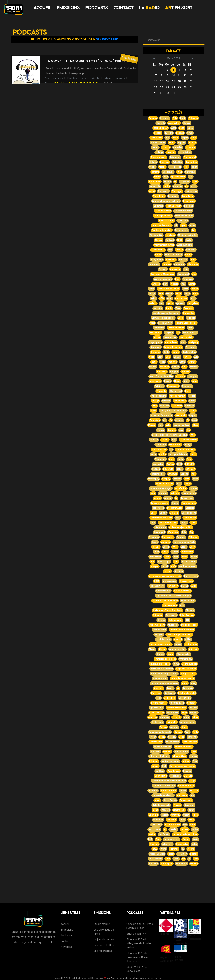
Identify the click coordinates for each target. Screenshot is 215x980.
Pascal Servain (165, 323)
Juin (196, 859)
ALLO (193, 454)
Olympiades (189, 313)
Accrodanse (188, 196)
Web (187, 732)
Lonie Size (158, 820)
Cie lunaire (183, 221)
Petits (172, 143)
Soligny (163, 727)
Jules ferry (167, 844)
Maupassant (173, 386)
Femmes (174, 849)
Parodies (178, 186)
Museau (167, 752)
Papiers (182, 143)
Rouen (178, 644)
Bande (155, 542)
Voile (187, 294)
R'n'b (173, 566)
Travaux (177, 805)
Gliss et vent (176, 391)
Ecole (181, 318)
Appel (157, 800)
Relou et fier (175, 167)
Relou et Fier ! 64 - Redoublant (137, 969)
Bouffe (163, 454)
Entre (182, 362)
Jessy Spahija (170, 800)
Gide (195, 182)
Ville (168, 425)
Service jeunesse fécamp (182, 766)
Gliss (154, 299)
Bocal (182, 128)
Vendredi (171, 152)
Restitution (175, 776)
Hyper (153, 737)
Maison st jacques (188, 440)
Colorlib (135, 978)
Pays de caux (174, 771)
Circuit (184, 523)
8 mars (175, 503)
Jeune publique (190, 664)
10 (183, 849)
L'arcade (188, 776)
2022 (179, 484)
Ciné (177, 279)
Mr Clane (160, 771)
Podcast (170, 240)
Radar (185, 289)
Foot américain (174, 206)
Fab (160, 978)
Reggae (158, 133)
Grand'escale (170, 337)
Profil (190, 328)
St (188, 420)
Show (154, 411)
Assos (195, 289)
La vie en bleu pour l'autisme (166, 201)
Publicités (171, 260)
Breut (187, 717)
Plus (193, 435)
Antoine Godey (160, 678)
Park (155, 406)
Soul (153, 323)
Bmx (161, 294)
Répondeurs (171, 342)
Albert (165, 552)
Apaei (183, 225)
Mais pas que (164, 562)
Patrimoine (159, 328)
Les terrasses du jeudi (161, 644)
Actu (47, 78)
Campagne (175, 269)
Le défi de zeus (171, 839)
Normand (155, 752)
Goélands (191, 250)
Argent (170, 688)
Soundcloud (107, 39)
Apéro (170, 303)
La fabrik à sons (163, 640)
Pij (176, 225)
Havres (187, 357)
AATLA (170, 464)
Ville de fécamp (159, 396)
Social (165, 566)
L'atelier (173, 829)
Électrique (193, 264)
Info (152, 562)
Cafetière (159, 386)
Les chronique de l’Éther (104, 932)
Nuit (161, 425)
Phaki (195, 815)
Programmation (175, 508)
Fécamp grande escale (160, 732)
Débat (191, 128)
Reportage (156, 347)
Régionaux (188, 279)
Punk (179, 172)
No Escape (170, 693)
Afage (192, 781)
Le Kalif (163, 513)
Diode (166, 352)
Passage (163, 269)
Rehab (180, 469)
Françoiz (177, 717)
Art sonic (193, 649)
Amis (195, 381)
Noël (178, 518)
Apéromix (159, 688)
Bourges (181, 537)
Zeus (158, 839)
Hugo (163, 362)
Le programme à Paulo (184, 542)
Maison (152, 425)
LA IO (149, 8)
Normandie (163, 191)
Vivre (175, 547)
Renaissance (186, 800)
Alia (196, 357)
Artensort (177, 406)
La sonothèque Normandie (179, 635)
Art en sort (175, 157)
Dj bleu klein (157, 722)
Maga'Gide (72, 78)
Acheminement (157, 625)
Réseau (162, 649)
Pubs (193, 260)
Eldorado (161, 123)
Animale (185, 829)
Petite (157, 177)
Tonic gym (177, 191)
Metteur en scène (170, 761)
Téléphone (160, 459)
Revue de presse (173, 255)
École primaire (190, 333)
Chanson (190, 610)
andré (47, 83)
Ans (194, 474)
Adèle (170, 654)
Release (154, 440)
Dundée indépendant (162, 230)
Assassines (155, 381)
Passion (177, 479)
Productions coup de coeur (164, 674)
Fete (168, 859)
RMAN (152, 649)
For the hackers (159, 703)
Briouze (160, 654)
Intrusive (180, 376)
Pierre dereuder (189, 625)
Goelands (153, 791)
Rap (192, 532)
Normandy (189, 805)
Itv (187, 186)
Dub (167, 138)
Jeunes (165, 440)
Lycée (181, 459)
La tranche (172, 722)
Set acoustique (159, 450)
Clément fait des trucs (161, 518)
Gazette (184, 474)
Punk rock (156, 693)
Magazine (190, 147)
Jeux (176, 562)
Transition (182, 854)
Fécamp (153, 118)
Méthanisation (169, 581)
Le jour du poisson (173, 347)
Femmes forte (189, 503)
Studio (152, 167)
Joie (186, 269)
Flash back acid (157, 713)
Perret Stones (181, 752)
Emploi (193, 415)
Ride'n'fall (189, 206)
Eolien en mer (188, 601)
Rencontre (179, 264)
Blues (196, 425)
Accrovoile (171, 615)
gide (84, 78)
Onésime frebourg (184, 216)
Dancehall (192, 737)
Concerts (190, 406)
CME (164, 766)
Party (195, 732)
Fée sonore (160, 527)
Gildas (188, 640)
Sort (174, 440)
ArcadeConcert (157, 854)
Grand (184, 727)
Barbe (184, 557)
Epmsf (192, 284)
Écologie (190, 508)
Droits (163, 849)
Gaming (194, 864)
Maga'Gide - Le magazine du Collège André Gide (77, 83)
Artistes (156, 284)
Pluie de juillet (184, 654)
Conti (156, 552)
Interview (165, 118)
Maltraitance (154, 829)
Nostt (152, 357)
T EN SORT (179, 8)
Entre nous (191, 347)
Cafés (193, 411)
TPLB (153, 454)
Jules (195, 844)
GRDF (157, 581)
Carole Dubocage (182, 591)
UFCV (194, 186)
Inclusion (158, 308)
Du (184, 859)
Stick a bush (156, 138)
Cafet (172, 459)
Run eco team (191, 576)
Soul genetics (189, 352)
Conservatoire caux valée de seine (169, 781)
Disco (155, 810)
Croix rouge (189, 201)
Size (195, 761)
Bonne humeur (161, 128)
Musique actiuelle (163, 747)
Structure (173, 474)
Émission (190, 469)
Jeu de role (170, 698)
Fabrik (171, 854)
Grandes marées (177, 649)
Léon (192, 547)
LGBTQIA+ (156, 825)
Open (193, 825)
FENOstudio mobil (187, 693)
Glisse (169, 294)
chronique (120, 78)
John (184, 532)
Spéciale (191, 703)
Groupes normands (185, 450)
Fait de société (189, 562)
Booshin (173, 362)
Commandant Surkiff (164, 245)
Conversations (158, 143)
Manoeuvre (173, 713)
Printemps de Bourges (161, 488)
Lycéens (180, 303)
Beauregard (159, 532)
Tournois (163, 493)
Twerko (194, 367)
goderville (95, 78)
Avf (193, 230)
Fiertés (194, 854)
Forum (188, 255)
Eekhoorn (172, 820)
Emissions (68, 8)
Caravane (165, 162)
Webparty (193, 342)
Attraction (158, 615)
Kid (178, 333)
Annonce (166, 542)
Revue (158, 255)
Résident (154, 761)
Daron (191, 810)
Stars (183, 342)
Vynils (196, 839)
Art (165, 420)
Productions (187, 552)
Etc (188, 430)
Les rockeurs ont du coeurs (165, 683)
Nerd (187, 479)
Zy (112, 978)
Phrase (167, 182)
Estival (195, 829)
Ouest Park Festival (168, 523)
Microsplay (154, 479)
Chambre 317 (186, 659)
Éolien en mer (175, 620)
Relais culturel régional (162, 669)
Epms (152, 289)
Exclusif (194, 713)
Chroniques (167, 864)
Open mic (153, 815)
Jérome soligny (188, 722)
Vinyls (190, 133)
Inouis (188, 484)
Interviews (154, 264)
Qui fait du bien (178, 177)
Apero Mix (188, 688)
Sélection (193, 537)
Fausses (183, 260)
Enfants (153, 162)
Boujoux (174, 372)
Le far (153, 513)
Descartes (187, 386)
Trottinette (161, 445)
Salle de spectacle (161, 805)
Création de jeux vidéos (181, 527)
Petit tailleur (155, 557)
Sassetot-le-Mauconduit (163, 274)
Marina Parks (191, 644)
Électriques (168, 172)
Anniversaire (187, 498)
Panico (168, 381)
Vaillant (194, 557)
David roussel (182, 230)
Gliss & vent (175, 445)
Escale (157, 337)
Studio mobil (190, 157)
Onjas (182, 820)
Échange (187, 771)
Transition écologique (165, 659)
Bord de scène (189, 513)
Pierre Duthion (170, 605)
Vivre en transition (163, 279)
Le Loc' (167, 571)
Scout (192, 225)
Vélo (162, 299)
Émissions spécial (160, 503)
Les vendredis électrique (185, 834)
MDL (153, 493)
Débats (183, 791)
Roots (175, 138)
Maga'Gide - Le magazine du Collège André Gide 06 (87, 61)
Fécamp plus (181, 299)
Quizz (186, 381)
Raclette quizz (177, 703)
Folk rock (193, 118)
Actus (196, 479)
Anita (176, 557)
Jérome (174, 727)
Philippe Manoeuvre (176, 708)
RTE (188, 620)
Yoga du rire (159, 196)
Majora (165, 815)
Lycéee (194, 488)
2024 (193, 299)
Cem (168, 357)
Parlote (192, 143)
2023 (179, 464)
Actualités (177, 162)
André (167, 186)
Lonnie (155, 766)
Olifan (176, 664)
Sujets (185, 138)
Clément (174, 513)
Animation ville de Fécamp (165, 601)
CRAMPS (190, 464)
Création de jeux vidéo (164, 786)
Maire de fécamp (163, 211)
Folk (175, 118)
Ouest (192, 401)
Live (170, 250)
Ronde (169, 308)
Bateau (185, 586)
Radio (191, 820)
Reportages (158, 508)
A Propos (66, 947)
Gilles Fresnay (187, 615)
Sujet (194, 138)
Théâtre (159, 240)
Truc (158, 698)
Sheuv (186, 815)
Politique (153, 864)
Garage (188, 445)
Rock (183, 118)
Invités (155, 147)
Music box (173, 625)
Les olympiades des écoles (166, 313)
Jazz (181, 430)
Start (160, 357)
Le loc (166, 547)
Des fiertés (164, 834)
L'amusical (173, 532)
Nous (154, 362)
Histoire (161, 620)
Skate (179, 294)
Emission (154, 844)
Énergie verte (186, 581)
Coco (182, 737)
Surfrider (179, 571)
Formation (155, 420)
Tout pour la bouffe (178, 454)
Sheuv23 (176, 815)
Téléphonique (189, 493)
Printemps (154, 537)
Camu (167, 557)
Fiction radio (180, 401)
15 (189, 859)
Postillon (194, 791)
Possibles (162, 372)
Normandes (168, 537)
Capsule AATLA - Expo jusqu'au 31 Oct (140, 926)
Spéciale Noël (156, 708)
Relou (195, 167)
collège (107, 78)
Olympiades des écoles (163, 318)
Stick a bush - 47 (136, 934)
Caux (189, 459)
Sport (152, 191)
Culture (187, 123)
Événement (183, 274)
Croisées (155, 352)
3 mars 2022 (129, 59)
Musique (191, 318)
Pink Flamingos (190, 742)
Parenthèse (155, 182)
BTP (182, 605)
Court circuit (161, 776)
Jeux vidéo (158, 464)
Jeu (194, 274)
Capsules (178, 147)
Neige (177, 381)
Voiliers (153, 303)
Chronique (190, 172)
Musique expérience (160, 664)
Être (191, 177)
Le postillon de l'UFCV (163, 795)
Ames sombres (169, 791)
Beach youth (185, 698)
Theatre (193, 756)
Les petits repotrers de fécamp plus (170, 435)
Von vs (177, 357)
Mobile (162, 167)
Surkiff (189, 240)
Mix (162, 303)
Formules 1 (181, 864)
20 (176, 498)
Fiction (192, 396)
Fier (186, 167)
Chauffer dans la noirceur (182, 630)
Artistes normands (184, 747)
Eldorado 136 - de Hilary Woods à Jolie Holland (139, 943)
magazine (58, 78)
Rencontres (191, 162)
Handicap (170, 235)
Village (152, 294)
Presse (179, 250)
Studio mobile (158, 250)
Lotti (153, 523)
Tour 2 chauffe (159, 630)
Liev (194, 752)
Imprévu (166, 401)
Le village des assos (162, 225)
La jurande (173, 196)
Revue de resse (186, 786)
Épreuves (189, 308)
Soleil (176, 859)
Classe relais (182, 844)
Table (178, 308)
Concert (167, 264)
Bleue (184, 547)
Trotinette (161, 391)
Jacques (179, 420)
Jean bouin (181, 415)
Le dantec (158, 206)
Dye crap (153, 717)
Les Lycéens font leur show (173, 411)
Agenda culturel (185, 245)
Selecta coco (156, 742)
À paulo (174, 284)
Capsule (166, 147)
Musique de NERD (165, 484)
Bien (166, 177)
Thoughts (193, 376)
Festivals (164, 406)
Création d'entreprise (162, 415)
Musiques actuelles (188, 235)
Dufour (175, 552)
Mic (185, 825)
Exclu (184, 713)
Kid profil (169, 333)
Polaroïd (166, 810)
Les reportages (103, 951)
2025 (155, 849)
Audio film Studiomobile (161, 376)
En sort (186, 839)
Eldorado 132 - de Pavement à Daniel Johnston (137, 957)
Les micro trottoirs (104, 945)
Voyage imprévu (178, 396)
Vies (184, 367)
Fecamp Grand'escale (186, 323)
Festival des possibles (168, 289)
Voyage (155, 401)
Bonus (185, 683)
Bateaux (178, 732)
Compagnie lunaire (163, 216)
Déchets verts (157, 586)
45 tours (169, 133)
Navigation (173, 586)
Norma (176, 352)
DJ (171, 450)
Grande (192, 362)
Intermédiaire (158, 474)
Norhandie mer (163, 591)
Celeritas (165, 717)
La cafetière (181, 488)
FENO (180, 240)
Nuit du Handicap (181, 425)
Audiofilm (164, 367)
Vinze (196, 717)
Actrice (186, 761)
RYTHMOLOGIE (172, 825)
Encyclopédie (155, 342)
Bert (165, 284)
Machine (186, 372)
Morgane (159, 635)
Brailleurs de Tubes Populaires (167, 610)
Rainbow (175, 493)
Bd (165, 829)
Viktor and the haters (159, 756)
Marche (157, 498)
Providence (156, 333)
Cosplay (166, 479)
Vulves (176, 367)
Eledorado (168, 469)
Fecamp (156, 547)
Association (174, 123)
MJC (170, 299)
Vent (195, 294)
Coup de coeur (188, 674)
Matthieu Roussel (188, 566)
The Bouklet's (180, 756)
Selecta (172, 737)
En (171, 420)
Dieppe (153, 367)
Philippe (193, 708)
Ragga (162, 737)
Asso (194, 586)
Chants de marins (176, 328)
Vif (178, 688)
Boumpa (172, 430)
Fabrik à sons (190, 518)
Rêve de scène (167, 221)
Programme (157, 260)
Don (192, 795)
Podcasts (97, 8)
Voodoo (156, 469)
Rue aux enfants (159, 157)
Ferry (188, 391)
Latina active (191, 191)
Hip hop (161, 430)
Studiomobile (156, 235)
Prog (193, 683)
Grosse (168, 498)
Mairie (152, 834)
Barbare (155, 172)
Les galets (193, 303)
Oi (175, 182)
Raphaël (178, 640)
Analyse (155, 566)
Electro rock (179, 810)
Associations (185, 152)
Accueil (42, 8)
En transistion (156, 859)
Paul (183, 284)
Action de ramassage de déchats (165, 576)
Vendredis (182, 795)
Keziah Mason (173, 742)
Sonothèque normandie (182, 678)
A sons (191, 849)
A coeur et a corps (183, 211)
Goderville (155, 186)
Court (193, 523)
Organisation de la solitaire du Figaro (173, 596)
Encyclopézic (186, 337)
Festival (180, 133)
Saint (195, 420)
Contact (123, 8)
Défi (150, 839)
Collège (159, 152)
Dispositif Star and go (186, 669)
